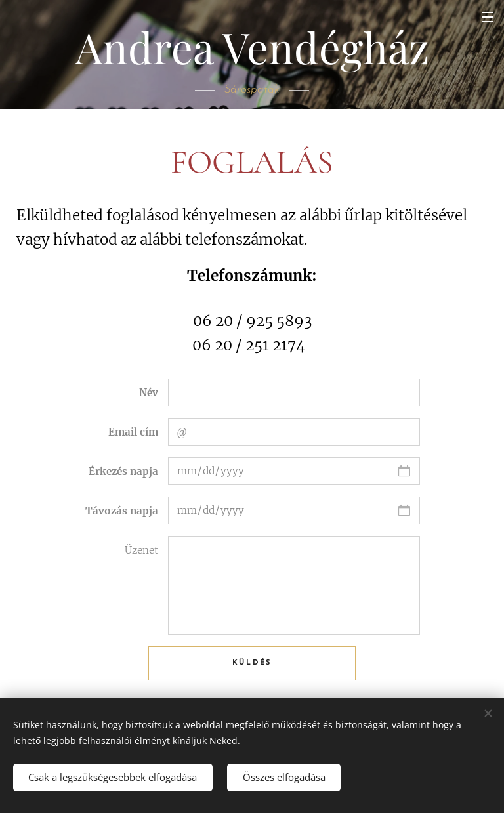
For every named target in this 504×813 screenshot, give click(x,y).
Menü (488, 17)
